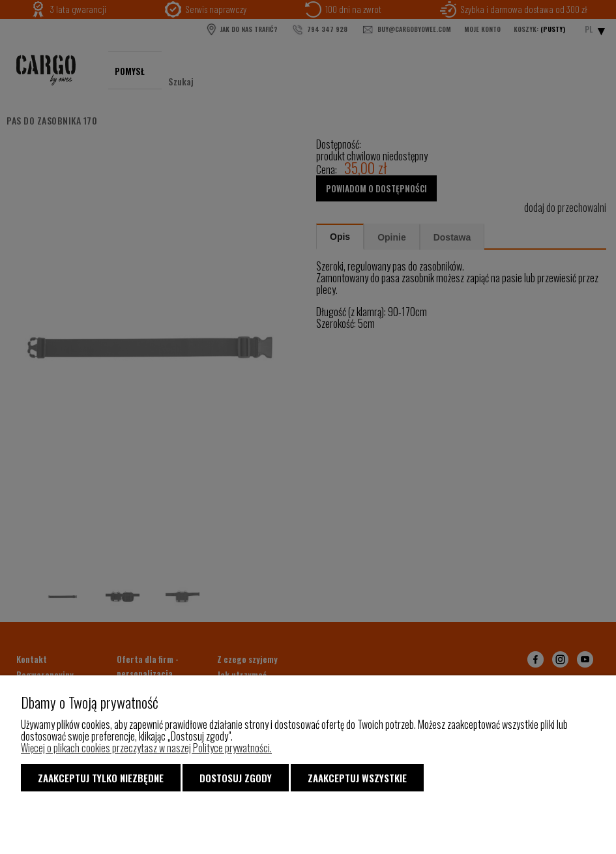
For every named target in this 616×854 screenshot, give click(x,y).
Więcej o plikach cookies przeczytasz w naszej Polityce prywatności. (146, 748)
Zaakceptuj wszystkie (357, 778)
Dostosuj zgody (236, 778)
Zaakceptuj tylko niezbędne (101, 778)
